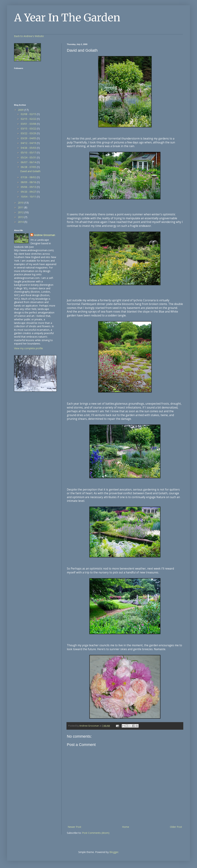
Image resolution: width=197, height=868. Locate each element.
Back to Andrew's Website (29, 36)
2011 (21, 207)
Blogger (114, 852)
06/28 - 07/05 (29, 167)
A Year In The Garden (67, 18)
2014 (21, 222)
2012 (21, 212)
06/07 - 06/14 (29, 162)
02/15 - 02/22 (29, 119)
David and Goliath (30, 171)
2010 (21, 203)
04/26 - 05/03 (29, 148)
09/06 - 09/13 (29, 187)
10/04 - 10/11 (29, 197)
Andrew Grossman (45, 235)
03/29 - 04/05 (29, 138)
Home (126, 827)
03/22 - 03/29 (29, 133)
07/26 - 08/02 (29, 177)
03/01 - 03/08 (29, 124)
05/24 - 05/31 (29, 157)
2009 (21, 110)
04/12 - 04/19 (29, 143)
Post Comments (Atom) (96, 833)
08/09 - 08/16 (29, 182)
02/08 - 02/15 (29, 114)
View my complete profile (28, 348)
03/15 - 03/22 (29, 128)
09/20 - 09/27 (29, 192)
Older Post (176, 827)
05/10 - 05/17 (29, 152)
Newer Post (74, 827)
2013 (21, 217)
